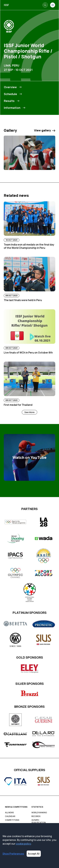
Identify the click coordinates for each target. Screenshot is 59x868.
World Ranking (39, 813)
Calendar (10, 816)
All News (9, 813)
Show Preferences (13, 854)
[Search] (45, 5)
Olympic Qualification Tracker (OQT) (39, 823)
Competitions (12, 820)
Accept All (34, 854)
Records (36, 816)
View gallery (45, 130)
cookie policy (23, 844)
